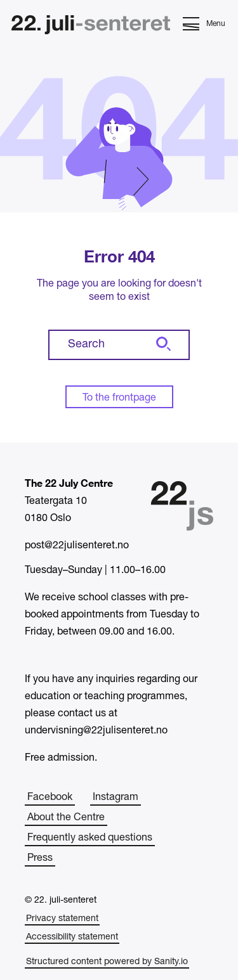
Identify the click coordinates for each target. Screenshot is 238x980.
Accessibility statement (72, 937)
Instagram (116, 797)
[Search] (162, 345)
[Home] (91, 26)
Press (40, 858)
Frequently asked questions (90, 838)
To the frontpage (119, 398)
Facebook (50, 797)
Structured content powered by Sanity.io (107, 962)
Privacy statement (62, 919)
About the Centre (66, 818)
